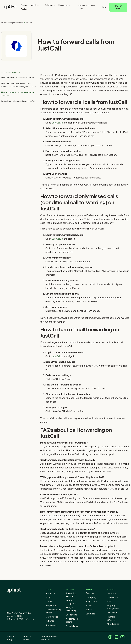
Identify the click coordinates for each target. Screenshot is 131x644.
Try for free (118, 7)
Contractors (113, 597)
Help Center (52, 606)
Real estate (112, 613)
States (89, 610)
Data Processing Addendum (49, 638)
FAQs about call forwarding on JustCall (18, 101)
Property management (113, 607)
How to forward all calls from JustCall (18, 78)
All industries (113, 624)
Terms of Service (27, 638)
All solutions (72, 626)
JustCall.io (57, 123)
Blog (48, 597)
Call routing (71, 615)
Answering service (71, 595)
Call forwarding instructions (11, 23)
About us (51, 593)
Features (25, 5)
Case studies (52, 617)
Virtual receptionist (72, 602)
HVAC (110, 601)
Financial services (111, 618)
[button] (37, 5)
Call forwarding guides (53, 611)
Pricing (24, 9)
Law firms (111, 593)
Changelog (91, 597)
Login (105, 7)
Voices (89, 606)
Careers (50, 601)
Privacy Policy (10, 638)
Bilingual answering (71, 609)
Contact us (51, 625)
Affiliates (50, 621)
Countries (90, 614)
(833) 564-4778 (87, 7)
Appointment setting (72, 620)
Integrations (91, 601)
